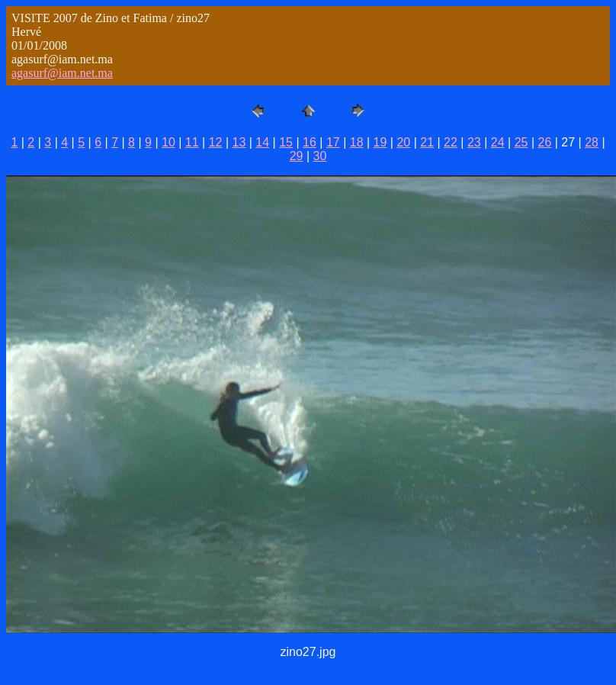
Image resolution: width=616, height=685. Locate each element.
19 (380, 142)
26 (544, 142)
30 (320, 156)
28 (592, 142)
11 (192, 142)
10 (168, 142)
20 (403, 142)
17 (333, 142)
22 (451, 142)
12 (216, 142)
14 (262, 142)
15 (286, 142)
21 (427, 142)
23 (474, 142)
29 (297, 156)
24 (498, 142)
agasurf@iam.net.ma (62, 73)
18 (357, 142)
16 (310, 142)
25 (521, 142)
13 (239, 142)
